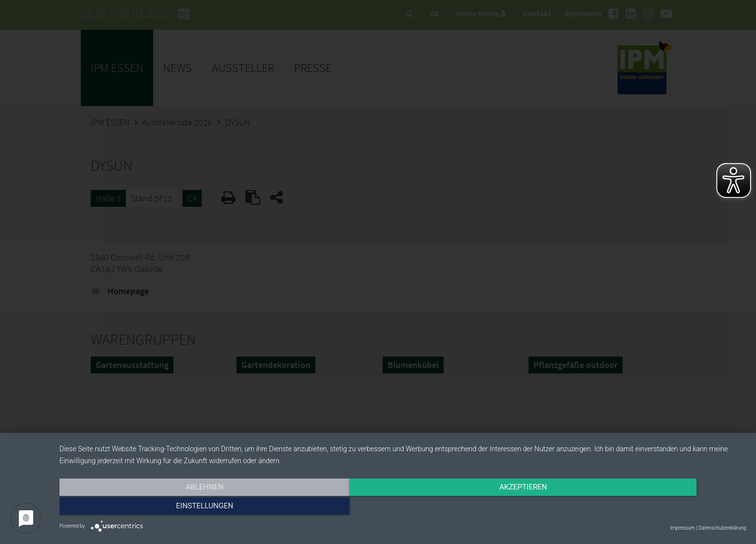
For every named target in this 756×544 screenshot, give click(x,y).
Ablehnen (163, 508)
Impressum (683, 528)
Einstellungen (643, 508)
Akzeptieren (403, 508)
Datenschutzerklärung (722, 528)
